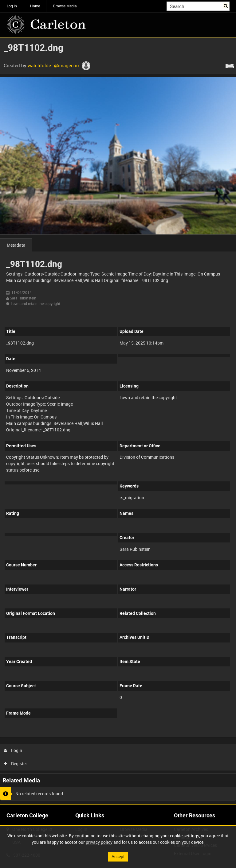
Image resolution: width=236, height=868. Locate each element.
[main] (118, 421)
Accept (118, 856)
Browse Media (65, 6)
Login (13, 750)
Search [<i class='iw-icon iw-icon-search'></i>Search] (226, 6)
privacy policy (99, 842)
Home (35, 6)
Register (16, 764)
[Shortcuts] (230, 65)
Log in (12, 6)
